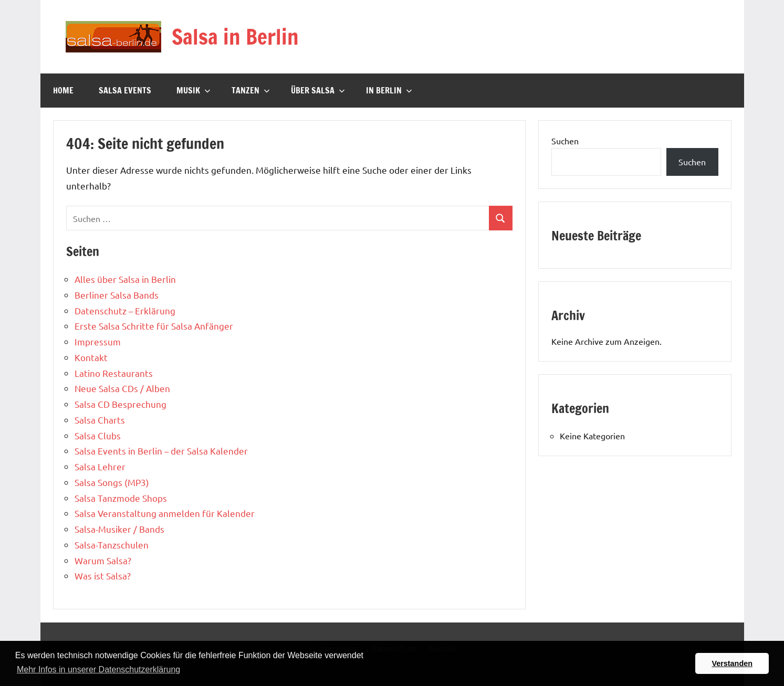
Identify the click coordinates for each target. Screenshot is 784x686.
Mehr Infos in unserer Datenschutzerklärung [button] (98, 669)
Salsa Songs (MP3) (112, 482)
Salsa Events (125, 90)
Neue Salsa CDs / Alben (122, 388)
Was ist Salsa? (103, 576)
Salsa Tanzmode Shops (121, 498)
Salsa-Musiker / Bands (119, 529)
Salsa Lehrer (100, 466)
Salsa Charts (100, 420)
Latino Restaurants (114, 373)
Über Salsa (318, 90)
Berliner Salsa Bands (117, 295)
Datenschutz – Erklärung (125, 310)
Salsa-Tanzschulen (112, 545)
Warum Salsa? (103, 560)
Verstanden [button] (732, 663)
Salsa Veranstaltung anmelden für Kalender (165, 513)
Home (63, 90)
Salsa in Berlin (235, 36)
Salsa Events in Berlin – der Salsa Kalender (161, 451)
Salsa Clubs (98, 435)
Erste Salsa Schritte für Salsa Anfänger (154, 326)
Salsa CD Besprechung (121, 404)
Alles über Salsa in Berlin (125, 279)
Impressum (98, 341)
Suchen (565, 141)
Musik (194, 90)
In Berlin (389, 90)
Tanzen (251, 90)
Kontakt (91, 357)
